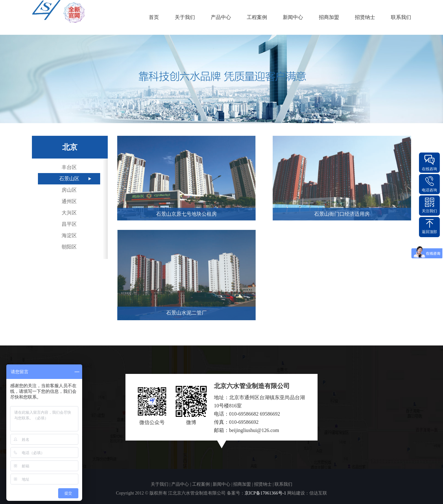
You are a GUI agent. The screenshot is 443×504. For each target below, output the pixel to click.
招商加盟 (329, 17)
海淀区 (69, 235)
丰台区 (69, 167)
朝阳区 (69, 247)
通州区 (69, 201)
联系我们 (401, 17)
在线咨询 (429, 169)
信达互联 (318, 493)
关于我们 (185, 17)
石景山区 (69, 179)
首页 (154, 17)
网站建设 (296, 493)
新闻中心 (293, 17)
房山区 (69, 190)
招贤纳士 (365, 17)
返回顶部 (429, 232)
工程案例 (257, 17)
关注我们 (429, 211)
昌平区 (69, 224)
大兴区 (69, 213)
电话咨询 (429, 190)
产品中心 (221, 17)
